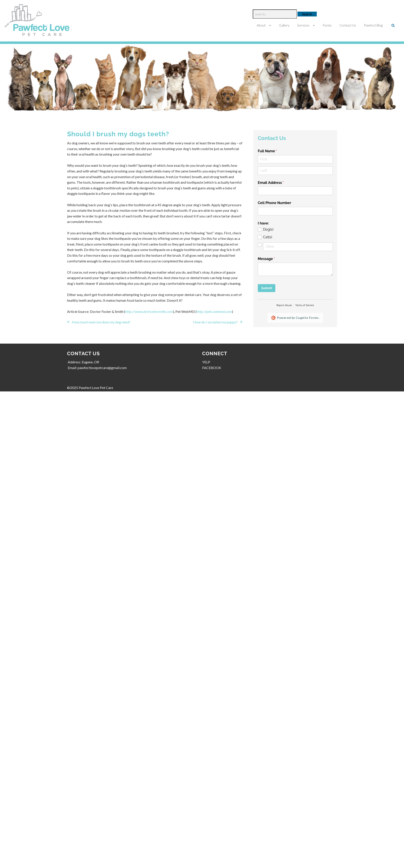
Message (274, 259)
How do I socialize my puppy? (215, 322)
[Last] (295, 171)
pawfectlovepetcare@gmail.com (102, 368)
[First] (295, 159)
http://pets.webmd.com (215, 311)
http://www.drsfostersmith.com (149, 311)
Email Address (278, 183)
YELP (206, 362)
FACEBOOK (212, 368)
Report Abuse (284, 305)
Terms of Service (305, 305)
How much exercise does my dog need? (101, 322)
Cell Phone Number (274, 203)
